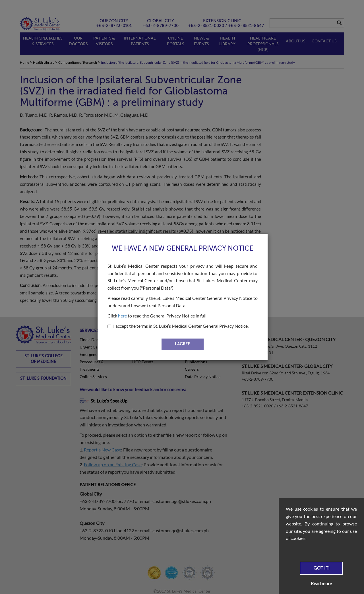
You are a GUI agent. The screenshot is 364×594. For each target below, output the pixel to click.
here (122, 316)
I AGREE (182, 344)
